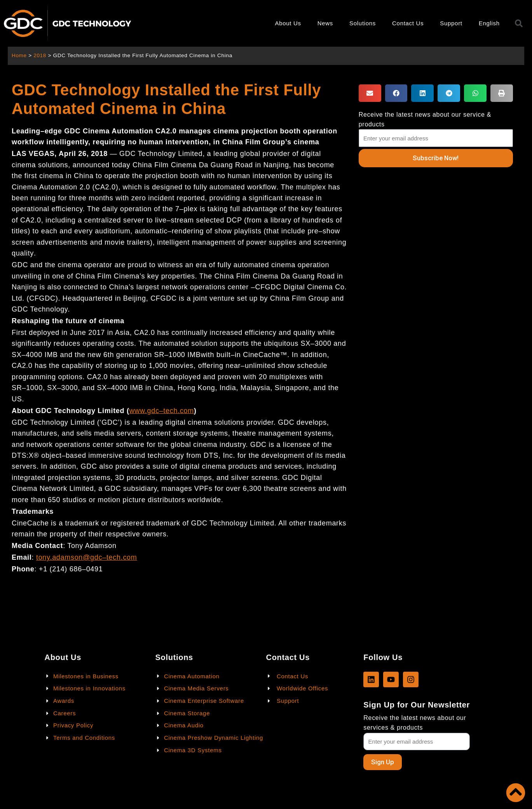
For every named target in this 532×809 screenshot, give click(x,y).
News (325, 23)
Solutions (363, 23)
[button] (370, 93)
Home (19, 55)
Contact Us (408, 23)
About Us (288, 23)
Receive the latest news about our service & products (425, 119)
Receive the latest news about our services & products (415, 723)
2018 (40, 55)
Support (451, 23)
